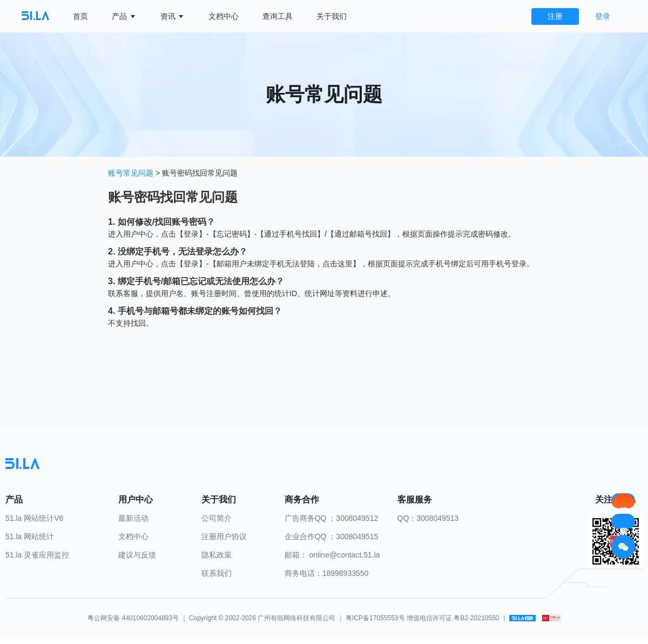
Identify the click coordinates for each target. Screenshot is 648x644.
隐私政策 (217, 555)
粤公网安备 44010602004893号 (133, 618)
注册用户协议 (224, 536)
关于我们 (332, 16)
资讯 (173, 16)
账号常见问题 (132, 173)
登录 (603, 16)
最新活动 (133, 518)
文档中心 (224, 16)
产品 (124, 16)
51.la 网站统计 (30, 536)
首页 (80, 16)
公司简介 (217, 518)
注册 (555, 16)
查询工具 (278, 16)
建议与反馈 (137, 555)
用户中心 (138, 234)
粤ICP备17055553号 (375, 618)
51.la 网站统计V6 (34, 518)
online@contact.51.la (345, 555)
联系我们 (217, 573)
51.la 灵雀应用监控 (37, 555)
